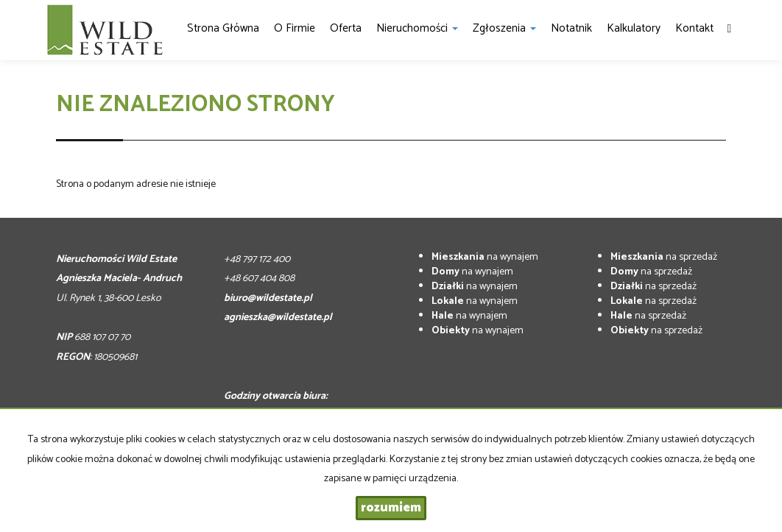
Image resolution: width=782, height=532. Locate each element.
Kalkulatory (634, 28)
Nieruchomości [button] (417, 28)
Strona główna (223, 28)
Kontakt (694, 28)
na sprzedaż (664, 257)
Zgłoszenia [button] (504, 28)
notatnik (571, 28)
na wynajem (485, 257)
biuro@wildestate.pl (268, 298)
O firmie (295, 28)
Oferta (346, 28)
